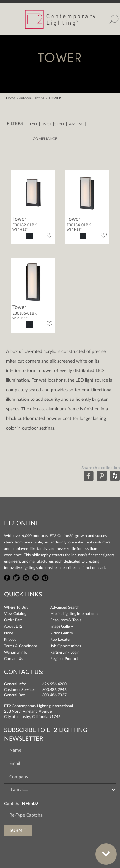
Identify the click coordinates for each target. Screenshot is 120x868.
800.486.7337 (54, 695)
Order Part (13, 620)
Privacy (10, 640)
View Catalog (15, 614)
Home (11, 98)
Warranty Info (16, 652)
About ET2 (13, 626)
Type (34, 124)
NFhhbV (30, 804)
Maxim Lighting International (74, 614)
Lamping (76, 124)
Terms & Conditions (21, 646)
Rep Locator (60, 640)
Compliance (45, 139)
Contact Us (14, 659)
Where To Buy (16, 607)
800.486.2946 (54, 690)
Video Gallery (62, 633)
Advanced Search (65, 607)
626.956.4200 (54, 684)
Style (60, 124)
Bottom (103, 850)
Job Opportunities (66, 646)
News (9, 633)
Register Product (64, 659)
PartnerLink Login (65, 652)
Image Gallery (62, 626)
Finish (46, 124)
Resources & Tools (66, 620)
